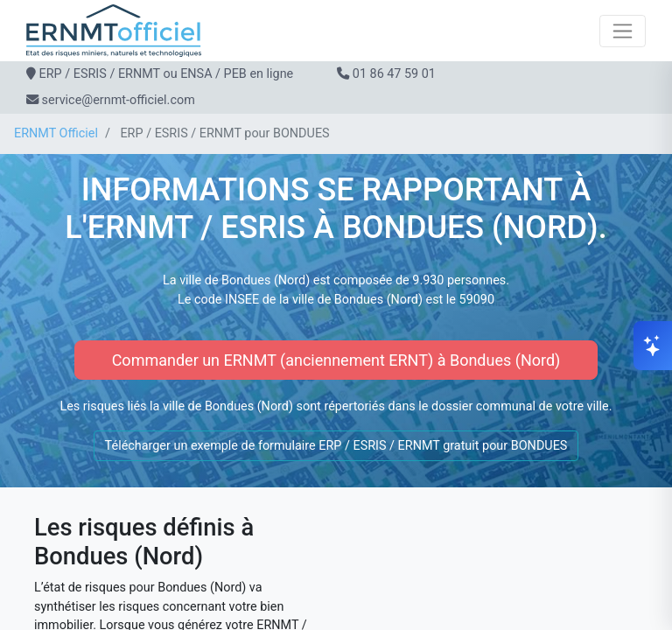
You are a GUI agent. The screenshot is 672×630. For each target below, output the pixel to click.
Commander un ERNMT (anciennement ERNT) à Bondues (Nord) (336, 360)
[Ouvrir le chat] (653, 346)
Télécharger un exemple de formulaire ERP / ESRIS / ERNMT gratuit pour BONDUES (336, 446)
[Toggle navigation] (623, 31)
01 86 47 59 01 (394, 74)
